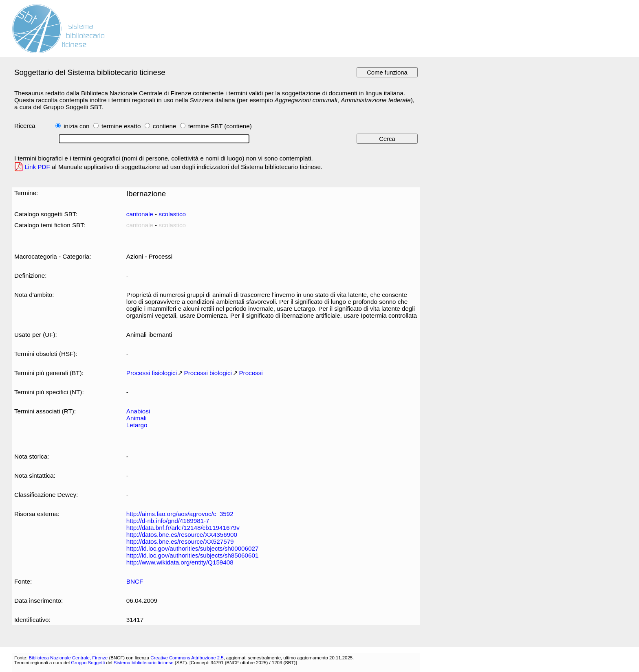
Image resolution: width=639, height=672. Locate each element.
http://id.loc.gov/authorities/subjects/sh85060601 (193, 555)
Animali (137, 418)
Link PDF (37, 167)
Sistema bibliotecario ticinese (144, 663)
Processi (251, 373)
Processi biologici (208, 373)
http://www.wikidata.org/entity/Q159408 (180, 562)
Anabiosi (138, 411)
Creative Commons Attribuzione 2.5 (187, 658)
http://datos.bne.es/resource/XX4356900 (182, 535)
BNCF (135, 581)
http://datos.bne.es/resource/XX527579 (180, 541)
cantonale (140, 214)
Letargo (137, 425)
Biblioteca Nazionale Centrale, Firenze (68, 658)
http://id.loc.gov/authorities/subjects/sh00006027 (193, 548)
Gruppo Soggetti (88, 663)
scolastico (172, 214)
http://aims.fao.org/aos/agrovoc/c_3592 (180, 514)
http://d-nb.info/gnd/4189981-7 (168, 521)
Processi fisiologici (152, 373)
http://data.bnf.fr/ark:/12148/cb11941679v (183, 528)
